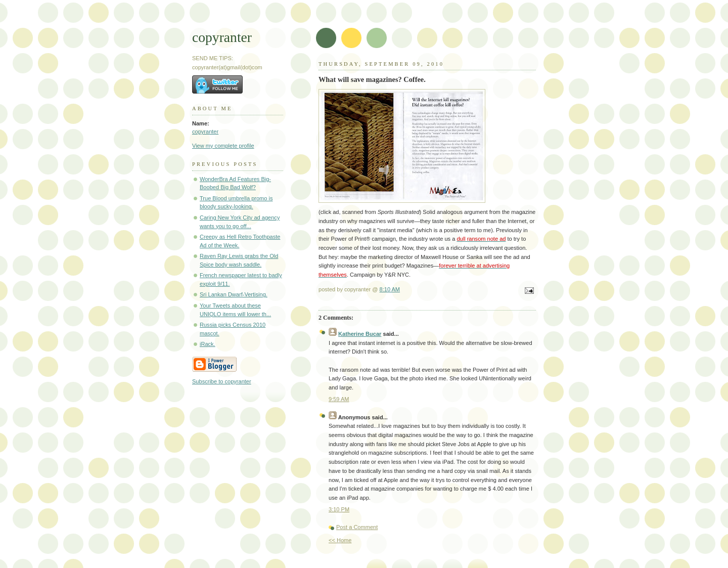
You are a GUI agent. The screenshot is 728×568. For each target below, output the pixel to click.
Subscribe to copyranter (222, 381)
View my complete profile (223, 146)
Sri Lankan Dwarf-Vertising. (234, 294)
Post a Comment (357, 527)
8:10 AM (390, 289)
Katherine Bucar (360, 334)
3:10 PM (339, 509)
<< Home (340, 540)
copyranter (222, 37)
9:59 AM (339, 399)
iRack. (208, 344)
